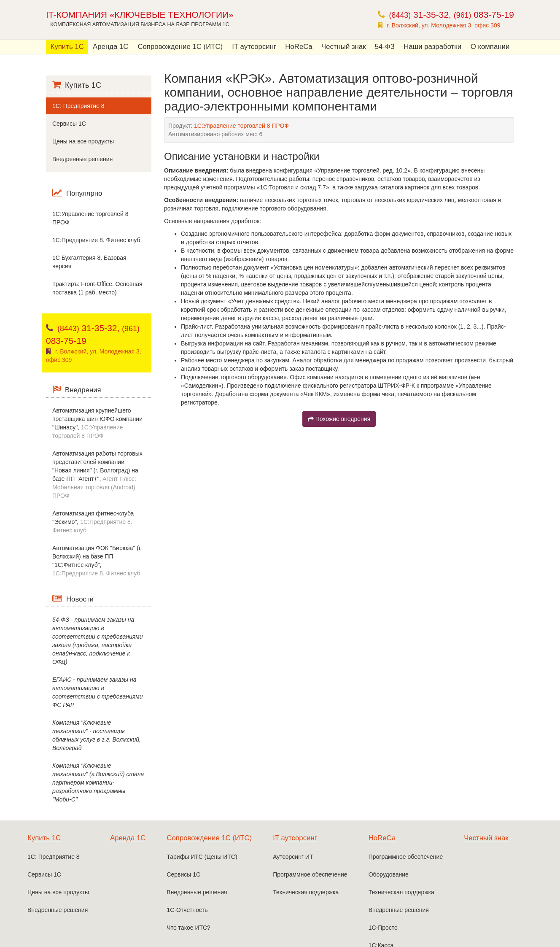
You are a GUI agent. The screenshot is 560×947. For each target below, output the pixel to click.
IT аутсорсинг (254, 47)
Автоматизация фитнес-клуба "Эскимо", (93, 522)
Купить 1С (67, 47)
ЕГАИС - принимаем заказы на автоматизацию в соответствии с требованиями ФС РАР (98, 692)
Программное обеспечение (310, 874)
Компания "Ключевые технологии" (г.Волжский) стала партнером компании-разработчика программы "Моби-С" (98, 782)
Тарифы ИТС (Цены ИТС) (202, 857)
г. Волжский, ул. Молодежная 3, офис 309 (444, 25)
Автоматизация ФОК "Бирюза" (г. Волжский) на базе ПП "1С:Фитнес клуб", (97, 561)
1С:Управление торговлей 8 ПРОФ (90, 218)
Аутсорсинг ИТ (293, 857)
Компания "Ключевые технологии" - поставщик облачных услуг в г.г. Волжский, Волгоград (97, 735)
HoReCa (299, 47)
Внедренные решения (82, 159)
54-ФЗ (385, 47)
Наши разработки (432, 47)
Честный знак (344, 47)
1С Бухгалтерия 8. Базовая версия (89, 262)
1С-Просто (383, 928)
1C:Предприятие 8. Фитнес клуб (96, 240)
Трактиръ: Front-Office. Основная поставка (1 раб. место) (97, 288)
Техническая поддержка (306, 892)
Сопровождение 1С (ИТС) (180, 47)
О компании (490, 47)
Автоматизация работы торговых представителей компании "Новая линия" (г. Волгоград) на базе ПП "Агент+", (97, 475)
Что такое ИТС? (188, 928)
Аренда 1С (110, 47)
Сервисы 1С (69, 124)
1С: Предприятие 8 (78, 106)
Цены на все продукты (83, 141)
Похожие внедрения (339, 419)
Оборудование (389, 874)
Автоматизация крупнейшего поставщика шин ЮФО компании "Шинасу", (97, 423)
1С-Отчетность (187, 910)
